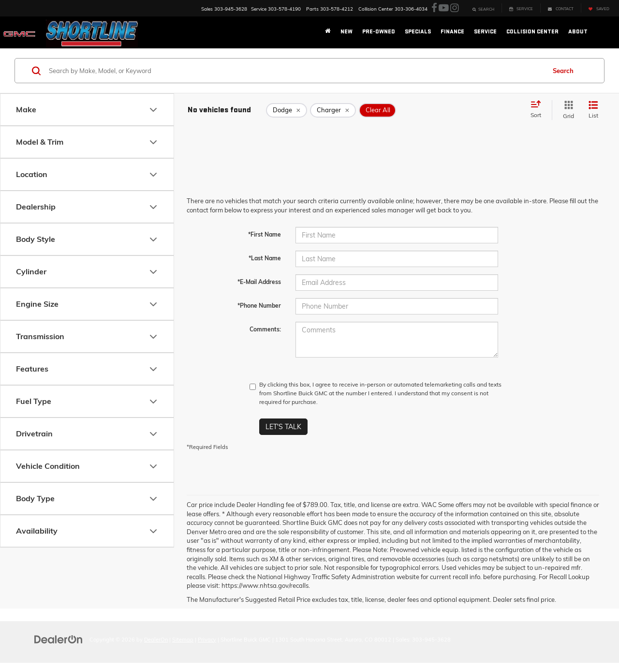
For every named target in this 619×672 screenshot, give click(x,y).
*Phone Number (259, 306)
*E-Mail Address (259, 282)
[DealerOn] (59, 639)
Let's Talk (283, 427)
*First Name (265, 234)
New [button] (346, 32)
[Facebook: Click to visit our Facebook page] (434, 8)
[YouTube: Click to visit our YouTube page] (444, 8)
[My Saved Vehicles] (599, 8)
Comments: (265, 329)
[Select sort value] (539, 110)
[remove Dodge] (287, 110)
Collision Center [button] (532, 32)
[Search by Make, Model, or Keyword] (296, 71)
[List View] (593, 110)
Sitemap (183, 640)
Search (563, 71)
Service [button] (485, 32)
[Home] (328, 32)
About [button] (578, 32)
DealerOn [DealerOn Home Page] (156, 640)
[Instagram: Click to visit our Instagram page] (455, 8)
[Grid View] (567, 110)
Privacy (207, 640)
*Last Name (265, 258)
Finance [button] (452, 32)
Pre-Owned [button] (379, 32)
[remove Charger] (333, 110)
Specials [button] (418, 32)
